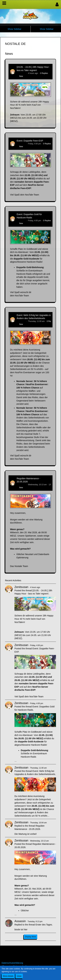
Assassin (20, 921)
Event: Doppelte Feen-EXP (30, 141)
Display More (30, 937)
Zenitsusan (21, 73)
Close (19, 976)
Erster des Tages (44, 925)
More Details (8, 976)
